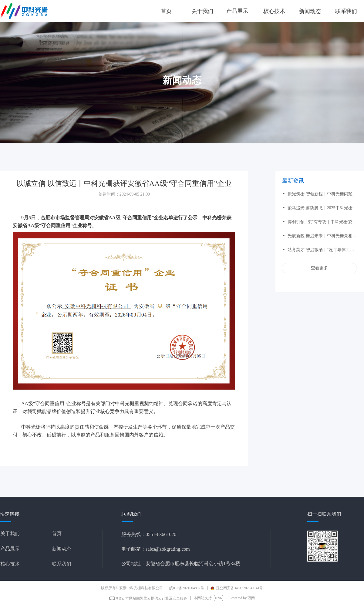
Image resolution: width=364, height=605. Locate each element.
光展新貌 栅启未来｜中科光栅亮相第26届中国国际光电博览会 (322, 236)
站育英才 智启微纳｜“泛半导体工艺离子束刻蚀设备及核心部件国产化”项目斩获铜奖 (322, 250)
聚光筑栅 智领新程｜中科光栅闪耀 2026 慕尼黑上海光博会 (322, 194)
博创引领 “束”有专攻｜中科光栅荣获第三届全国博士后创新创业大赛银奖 (322, 222)
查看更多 (319, 268)
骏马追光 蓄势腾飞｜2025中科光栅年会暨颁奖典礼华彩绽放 (322, 208)
